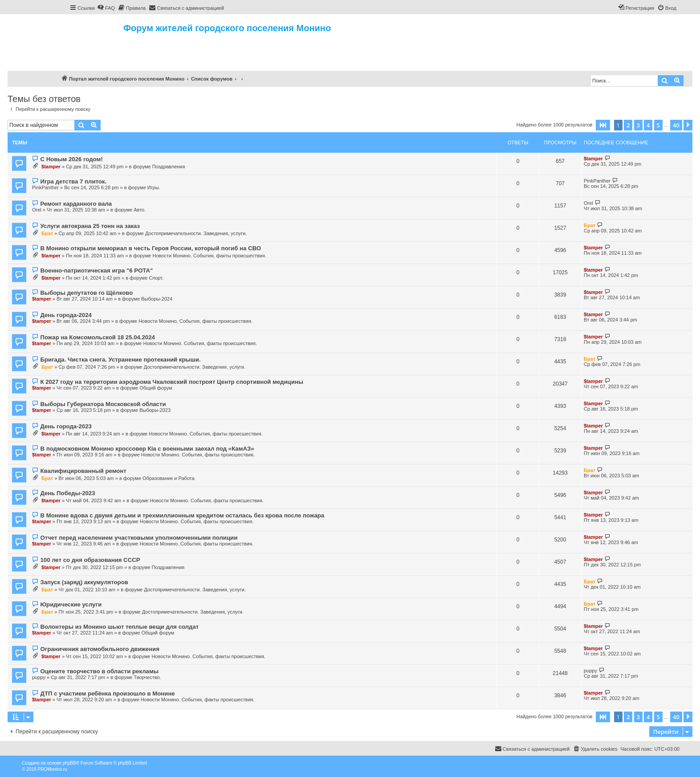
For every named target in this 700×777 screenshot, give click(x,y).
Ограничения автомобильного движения (100, 649)
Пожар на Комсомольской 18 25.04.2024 (97, 337)
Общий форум (156, 388)
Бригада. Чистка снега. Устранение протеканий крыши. (120, 360)
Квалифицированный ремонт (83, 471)
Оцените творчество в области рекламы (99, 671)
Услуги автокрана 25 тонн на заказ (90, 226)
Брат (47, 233)
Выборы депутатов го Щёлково (86, 293)
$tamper (51, 167)
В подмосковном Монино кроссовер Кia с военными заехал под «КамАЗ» (147, 449)
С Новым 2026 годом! (71, 159)
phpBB (69, 763)
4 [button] (648, 125)
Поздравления (169, 167)
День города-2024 (66, 315)
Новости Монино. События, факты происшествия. (209, 256)
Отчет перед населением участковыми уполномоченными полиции (139, 538)
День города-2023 (66, 426)
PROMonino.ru (52, 769)
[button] (603, 125)
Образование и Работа (169, 478)
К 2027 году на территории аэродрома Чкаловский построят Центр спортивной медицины (172, 382)
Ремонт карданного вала (76, 204)
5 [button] (658, 125)
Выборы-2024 (157, 299)
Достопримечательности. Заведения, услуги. (196, 233)
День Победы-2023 (67, 493)
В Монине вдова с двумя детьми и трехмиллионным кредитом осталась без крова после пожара (182, 515)
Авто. (140, 210)
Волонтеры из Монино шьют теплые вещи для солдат (119, 627)
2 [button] (628, 125)
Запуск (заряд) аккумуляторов (84, 582)
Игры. (154, 187)
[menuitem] (106, 8)
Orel (37, 210)
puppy (39, 677)
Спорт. (156, 278)
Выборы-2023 (155, 410)
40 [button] (676, 125)
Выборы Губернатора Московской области (103, 404)
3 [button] (638, 125)
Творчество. (147, 677)
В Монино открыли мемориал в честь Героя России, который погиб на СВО (150, 248)
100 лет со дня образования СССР (90, 560)
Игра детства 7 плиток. (73, 181)
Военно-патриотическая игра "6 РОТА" (96, 271)
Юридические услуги (71, 604)
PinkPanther (45, 187)
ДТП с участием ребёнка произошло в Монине (107, 694)
